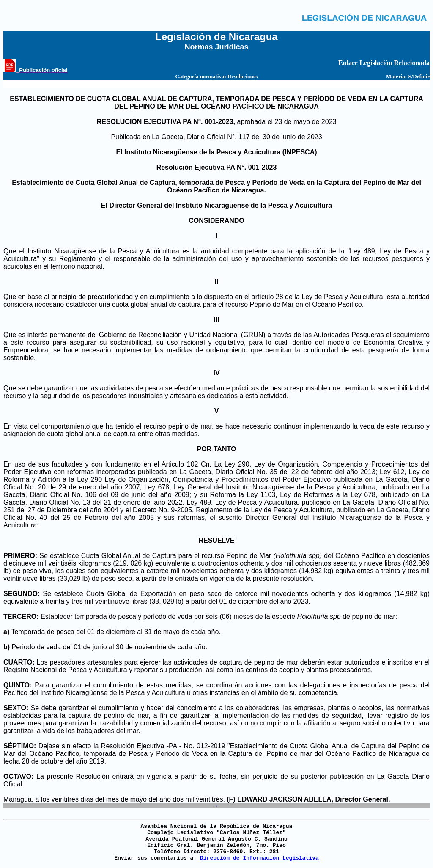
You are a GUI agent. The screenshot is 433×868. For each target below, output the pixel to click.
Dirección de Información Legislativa (259, 858)
